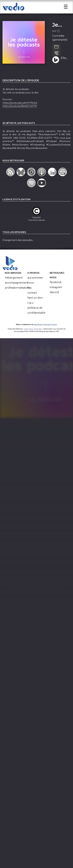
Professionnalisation (17, 291)
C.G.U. (31, 306)
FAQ (29, 291)
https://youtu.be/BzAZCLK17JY (20, 110)
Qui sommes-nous (35, 284)
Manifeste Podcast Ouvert (45, 328)
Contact (32, 296)
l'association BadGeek (33, 332)
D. (59, 34)
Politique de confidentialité (36, 314)
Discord (54, 296)
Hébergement (14, 281)
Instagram (56, 291)
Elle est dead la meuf (65, 62)
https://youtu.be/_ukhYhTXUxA (20, 106)
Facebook (56, 285)
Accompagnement (17, 286)
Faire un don (35, 301)
